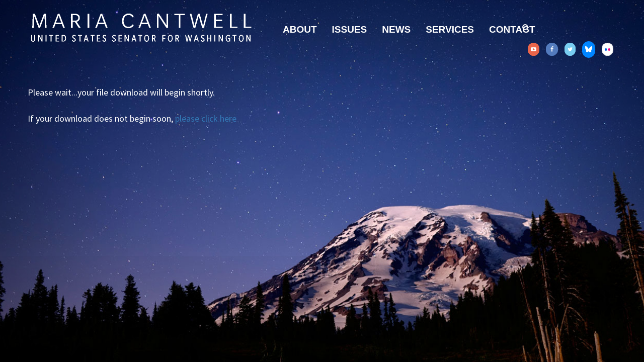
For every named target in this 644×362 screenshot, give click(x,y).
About (300, 29)
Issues (350, 29)
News (396, 29)
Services (450, 29)
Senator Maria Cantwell (141, 27)
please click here (206, 118)
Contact (512, 29)
